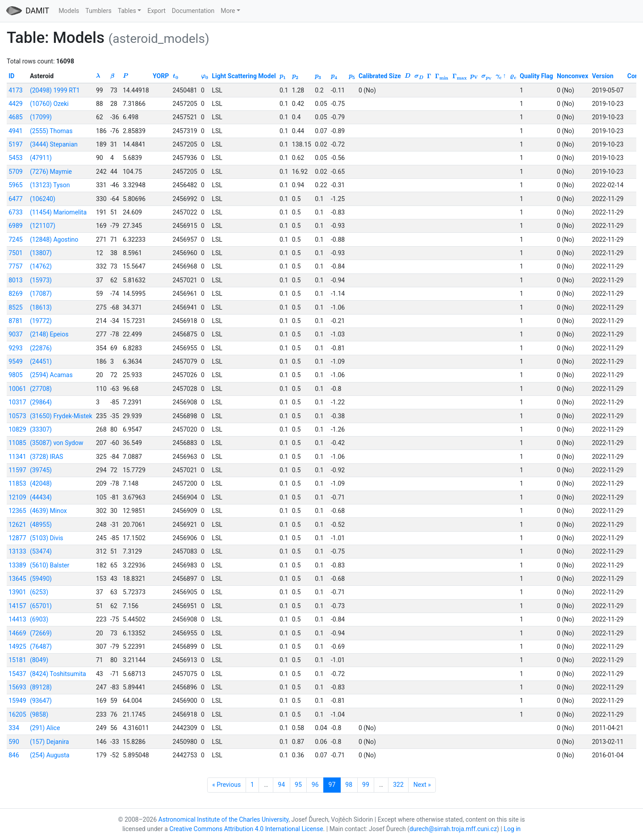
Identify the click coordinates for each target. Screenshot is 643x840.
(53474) (41, 551)
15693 (17, 687)
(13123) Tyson (50, 185)
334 (14, 728)
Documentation (193, 11)
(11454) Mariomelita (58, 212)
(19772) (41, 321)
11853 (17, 483)
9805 (15, 375)
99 (366, 785)
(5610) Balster (50, 565)
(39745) (41, 470)
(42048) (41, 483)
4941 (15, 131)
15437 (17, 674)
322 (398, 785)
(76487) (41, 647)
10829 (17, 429)
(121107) (43, 226)
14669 (17, 633)
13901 (17, 592)
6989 (15, 226)
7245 (15, 239)
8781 (15, 321)
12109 (17, 497)
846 (14, 755)
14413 (17, 619)
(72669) (41, 633)
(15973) (41, 280)
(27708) (41, 389)
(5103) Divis (47, 538)
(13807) (41, 253)
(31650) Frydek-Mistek (61, 416)
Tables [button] (127, 11)
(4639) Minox (48, 511)
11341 (17, 457)
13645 (17, 579)
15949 (17, 701)
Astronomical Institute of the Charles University (224, 819)
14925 (17, 647)
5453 (15, 158)
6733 (15, 212)
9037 (15, 334)
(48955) (41, 525)
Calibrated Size (380, 76)
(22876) (41, 348)
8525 (15, 307)
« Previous (226, 785)
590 (14, 742)
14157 (17, 606)
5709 (15, 172)
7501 (15, 253)
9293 (15, 348)
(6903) (39, 619)
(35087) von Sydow (57, 443)
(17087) (41, 294)
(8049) (39, 660)
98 (349, 785)
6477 (15, 199)
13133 (17, 551)
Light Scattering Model (244, 76)
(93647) (41, 701)
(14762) (41, 266)
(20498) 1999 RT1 (55, 90)
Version (603, 76)
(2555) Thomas (51, 131)
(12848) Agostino (54, 239)
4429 (15, 104)
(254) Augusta (50, 755)
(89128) (41, 687)
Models (69, 11)
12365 (17, 511)
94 (281, 785)
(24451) (41, 361)
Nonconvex (572, 76)
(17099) (41, 117)
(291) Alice (45, 728)
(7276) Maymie (51, 172)
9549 (15, 361)
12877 (17, 538)
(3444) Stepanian (54, 144)
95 (298, 785)
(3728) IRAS (47, 457)
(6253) (39, 592)
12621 (17, 525)
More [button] (228, 11)
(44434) (41, 497)
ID (11, 76)
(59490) (41, 579)
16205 (17, 714)
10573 (17, 416)
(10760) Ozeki (49, 104)
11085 (17, 443)
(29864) (41, 402)
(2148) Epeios (49, 334)
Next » (422, 785)
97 (332, 785)
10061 (17, 389)
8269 (15, 294)
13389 (17, 565)
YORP (161, 76)
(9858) (39, 714)
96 (315, 785)
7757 (15, 266)
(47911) (41, 158)
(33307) (41, 429)
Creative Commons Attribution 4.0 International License (246, 829)
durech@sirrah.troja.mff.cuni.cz (453, 829)
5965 (15, 185)
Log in (512, 829)
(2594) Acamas (51, 375)
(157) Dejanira (50, 742)
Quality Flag (537, 76)
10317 (17, 402)
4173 (15, 90)
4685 (15, 117)
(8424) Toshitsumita (58, 674)
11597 (17, 470)
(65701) (41, 606)
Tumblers (98, 11)
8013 (15, 280)
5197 (15, 144)
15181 (17, 660)
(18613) (41, 307)
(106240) (43, 199)
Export (156, 11)
